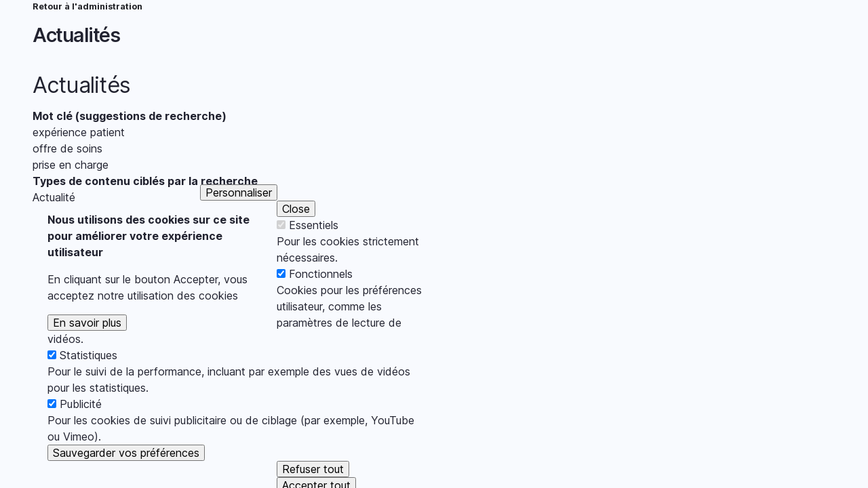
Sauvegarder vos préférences (126, 476)
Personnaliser (239, 216)
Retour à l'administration (87, 6)
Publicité (81, 427)
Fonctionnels (321, 297)
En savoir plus (87, 346)
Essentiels (314, 248)
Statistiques (88, 378)
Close (296, 232)
